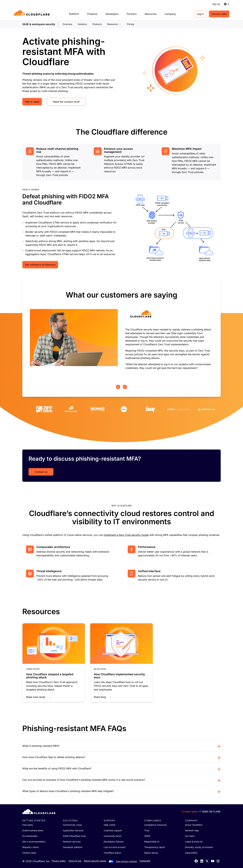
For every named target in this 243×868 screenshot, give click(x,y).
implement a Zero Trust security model (126, 535)
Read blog (103, 697)
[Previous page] (118, 387)
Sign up (216, 4)
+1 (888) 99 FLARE (210, 812)
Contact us (41, 472)
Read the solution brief (66, 102)
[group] (122, 330)
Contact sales (219, 14)
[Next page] (125, 387)
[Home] (32, 14)
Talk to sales (32, 102)
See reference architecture (40, 265)
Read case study (39, 697)
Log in (200, 14)
